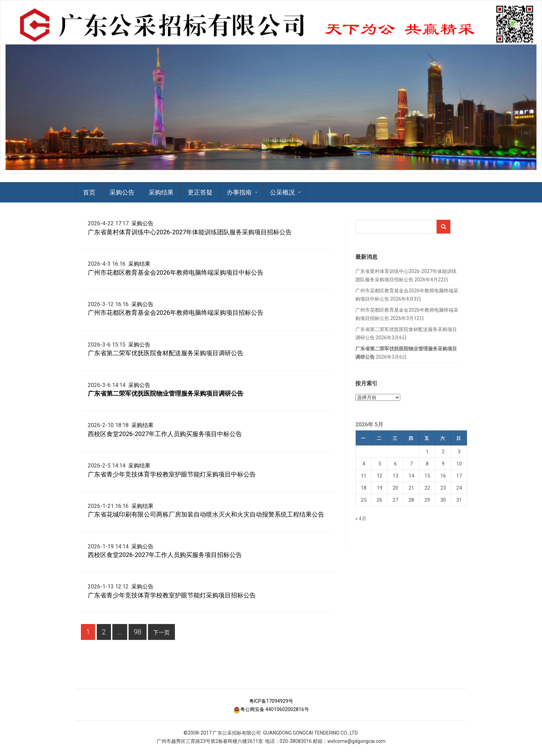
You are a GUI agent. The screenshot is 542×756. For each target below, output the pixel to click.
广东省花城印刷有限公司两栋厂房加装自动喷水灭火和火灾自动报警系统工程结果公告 (206, 514)
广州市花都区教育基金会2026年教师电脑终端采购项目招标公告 (176, 313)
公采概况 (282, 192)
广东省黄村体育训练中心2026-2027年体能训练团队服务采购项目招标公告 (190, 232)
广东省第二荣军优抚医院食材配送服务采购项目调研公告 (166, 353)
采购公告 (122, 192)
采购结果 (161, 192)
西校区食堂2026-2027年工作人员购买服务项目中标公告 (165, 434)
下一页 (161, 632)
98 (135, 634)
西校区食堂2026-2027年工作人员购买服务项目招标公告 (165, 555)
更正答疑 (200, 192)
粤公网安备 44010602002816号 (271, 709)
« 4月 (361, 519)
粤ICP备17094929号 (271, 701)
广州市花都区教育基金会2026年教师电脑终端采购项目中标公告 (176, 272)
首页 (89, 192)
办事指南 (239, 192)
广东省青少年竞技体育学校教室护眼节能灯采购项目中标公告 (172, 474)
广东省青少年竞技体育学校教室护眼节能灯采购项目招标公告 (172, 595)
